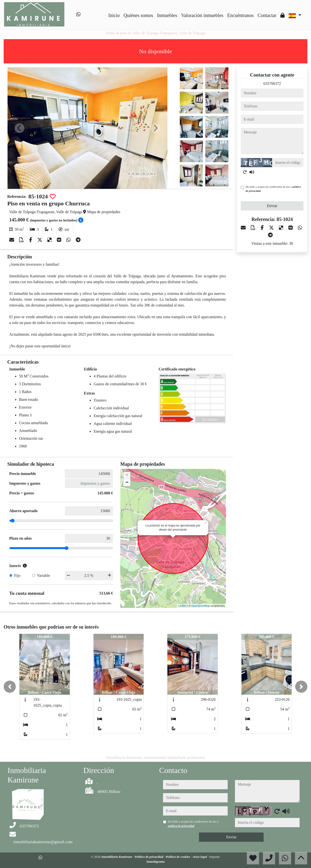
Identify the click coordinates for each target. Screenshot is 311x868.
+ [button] (127, 475)
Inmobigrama (156, 862)
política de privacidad (181, 826)
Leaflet (182, 606)
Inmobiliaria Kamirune (117, 857)
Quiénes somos (138, 15)
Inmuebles (167, 15)
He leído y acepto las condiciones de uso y (273, 189)
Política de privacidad (149, 857)
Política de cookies (178, 857)
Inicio (114, 15)
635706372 (272, 83)
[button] (10, 687)
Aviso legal (200, 857)
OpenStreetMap (201, 606)
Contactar (267, 15)
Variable (43, 575)
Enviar (272, 206)
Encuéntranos (240, 15)
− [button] (127, 483)
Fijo (17, 575)
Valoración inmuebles (202, 15)
